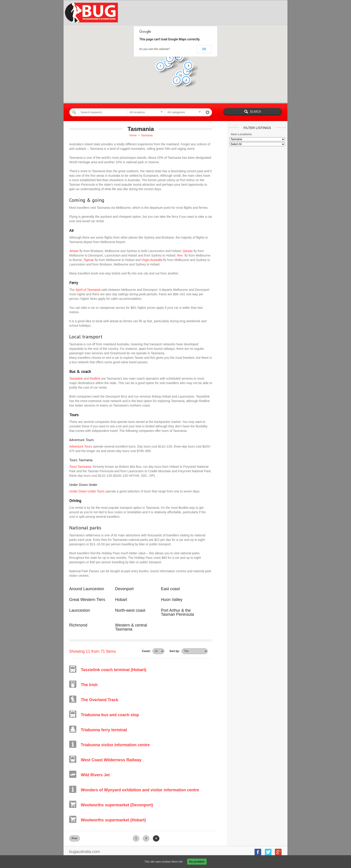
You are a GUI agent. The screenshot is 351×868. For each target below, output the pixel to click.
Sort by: (174, 651)
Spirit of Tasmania (88, 290)
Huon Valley (172, 600)
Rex (180, 255)
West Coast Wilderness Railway (111, 760)
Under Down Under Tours (87, 491)
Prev (75, 838)
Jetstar (74, 251)
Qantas (188, 251)
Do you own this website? (155, 49)
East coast (170, 589)
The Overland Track (100, 700)
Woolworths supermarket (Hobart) (113, 820)
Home (133, 135)
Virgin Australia (152, 260)
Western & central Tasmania (131, 627)
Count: (146, 651)
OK (204, 49)
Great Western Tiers (87, 600)
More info (177, 862)
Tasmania (147, 135)
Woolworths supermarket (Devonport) (117, 805)
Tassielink (76, 379)
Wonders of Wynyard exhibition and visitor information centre (140, 790)
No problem (197, 862)
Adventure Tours (81, 446)
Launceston (80, 610)
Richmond (78, 625)
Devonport (124, 589)
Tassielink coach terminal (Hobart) (114, 670)
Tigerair (89, 260)
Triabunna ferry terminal (104, 730)
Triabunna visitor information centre (115, 745)
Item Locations (241, 134)
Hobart (121, 600)
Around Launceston (87, 589)
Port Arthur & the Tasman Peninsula (177, 612)
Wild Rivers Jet (95, 775)
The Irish (89, 685)
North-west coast (130, 610)
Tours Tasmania (80, 467)
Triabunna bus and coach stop (110, 715)
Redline (95, 379)
